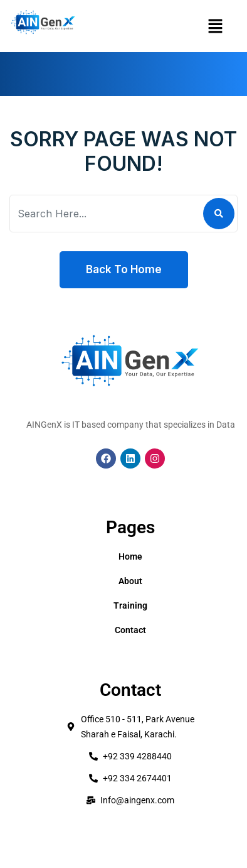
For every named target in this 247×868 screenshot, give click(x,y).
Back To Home (124, 269)
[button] (216, 26)
